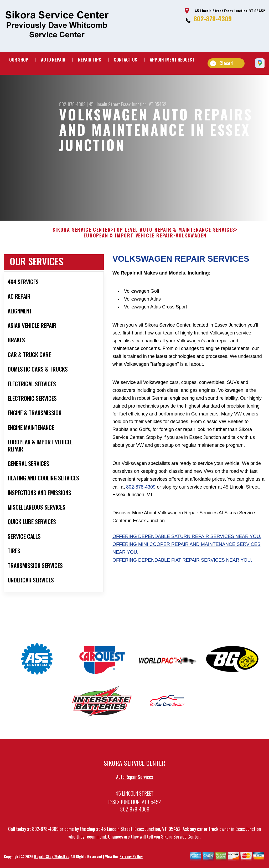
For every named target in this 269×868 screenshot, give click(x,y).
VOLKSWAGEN (191, 241)
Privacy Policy (131, 862)
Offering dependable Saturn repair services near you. (187, 542)
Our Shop (19, 60)
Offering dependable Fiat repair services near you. (182, 565)
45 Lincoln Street (104, 104)
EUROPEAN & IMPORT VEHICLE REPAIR (128, 241)
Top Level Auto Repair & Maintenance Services (174, 235)
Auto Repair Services (134, 782)
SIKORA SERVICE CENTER (82, 235)
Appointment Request (172, 60)
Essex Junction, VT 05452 (144, 104)
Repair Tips (90, 60)
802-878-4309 (213, 18)
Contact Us (125, 60)
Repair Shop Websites (51, 862)
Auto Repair (53, 60)
